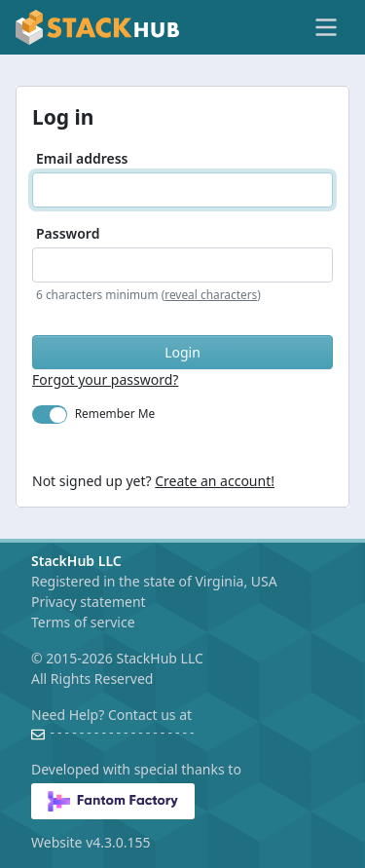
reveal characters (211, 294)
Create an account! (215, 481)
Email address (82, 158)
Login (182, 352)
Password (68, 233)
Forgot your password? (105, 379)
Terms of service (83, 622)
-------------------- (122, 734)
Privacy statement (89, 602)
